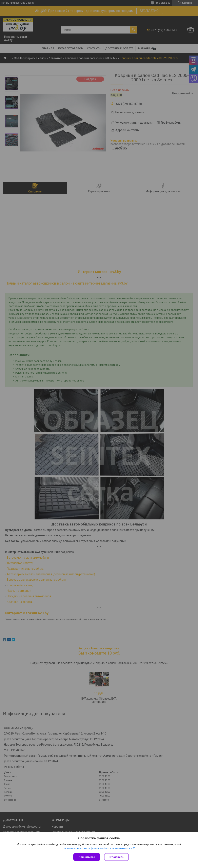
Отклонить (116, 857)
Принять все (87, 857)
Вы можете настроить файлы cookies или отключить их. (98, 848)
